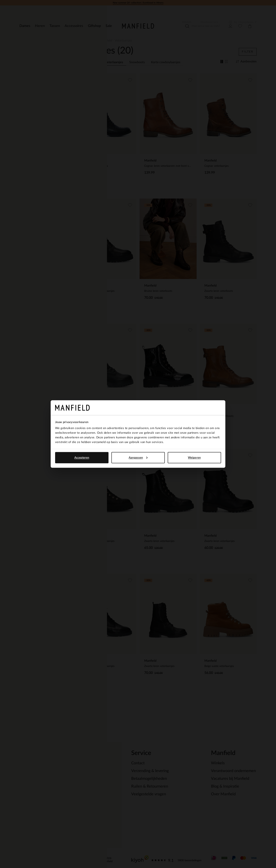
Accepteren (82, 457)
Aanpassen (138, 457)
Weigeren (194, 457)
